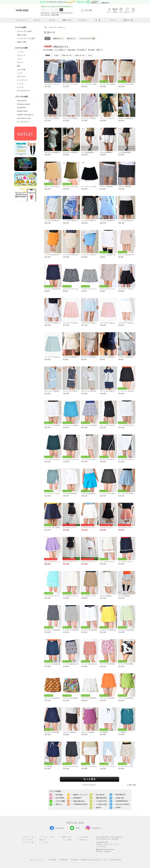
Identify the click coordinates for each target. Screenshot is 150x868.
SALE (90, 55)
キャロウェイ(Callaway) (53, 630)
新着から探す (22, 35)
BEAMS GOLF (22, 111)
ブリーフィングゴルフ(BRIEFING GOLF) (53, 187)
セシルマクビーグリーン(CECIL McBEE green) (71, 528)
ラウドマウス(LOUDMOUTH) (108, 664)
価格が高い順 (67, 55)
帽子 (19, 66)
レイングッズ (22, 80)
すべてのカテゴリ (24, 91)
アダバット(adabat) (106, 187)
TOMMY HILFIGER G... (26, 115)
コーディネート (21, 20)
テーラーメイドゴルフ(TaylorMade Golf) (108, 459)
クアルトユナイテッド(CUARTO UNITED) (71, 289)
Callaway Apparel (24, 104)
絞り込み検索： (49, 50)
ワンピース (21, 55)
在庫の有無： (72, 50)
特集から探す (22, 42)
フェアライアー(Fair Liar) (127, 289)
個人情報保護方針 (115, 860)
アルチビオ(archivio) (70, 493)
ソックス (20, 84)
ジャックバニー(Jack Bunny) (127, 391)
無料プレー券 (128, 20)
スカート (20, 62)
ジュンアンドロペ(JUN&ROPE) (90, 84)
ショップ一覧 (44, 842)
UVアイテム (21, 77)
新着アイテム (67, 20)
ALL (47, 38)
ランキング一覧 (28, 842)
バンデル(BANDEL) (88, 152)
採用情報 (63, 860)
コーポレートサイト (37, 860)
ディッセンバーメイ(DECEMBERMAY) (90, 187)
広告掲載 (74, 860)
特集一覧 (43, 840)
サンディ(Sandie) (106, 596)
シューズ (20, 87)
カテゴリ (52, 20)
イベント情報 (67, 840)
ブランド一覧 (27, 840)
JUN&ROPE (22, 108)
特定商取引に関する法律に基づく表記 (94, 860)
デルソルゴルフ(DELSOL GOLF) (53, 118)
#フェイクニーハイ (67, 13)
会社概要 (52, 860)
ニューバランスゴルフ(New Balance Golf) (108, 425)
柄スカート (71, 38)
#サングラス (55, 13)
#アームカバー (46, 13)
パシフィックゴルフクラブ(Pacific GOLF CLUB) (108, 118)
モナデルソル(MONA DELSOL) (127, 118)
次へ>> (94, 785)
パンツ (20, 59)
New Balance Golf (24, 118)
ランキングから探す (24, 31)
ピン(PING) (104, 732)
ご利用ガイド (84, 840)
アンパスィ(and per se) (108, 255)
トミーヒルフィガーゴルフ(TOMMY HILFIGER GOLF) (108, 562)
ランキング (83, 20)
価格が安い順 (80, 55)
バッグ (20, 73)
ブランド (37, 20)
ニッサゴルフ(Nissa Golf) (53, 221)
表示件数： (92, 50)
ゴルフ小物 (21, 70)
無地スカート (58, 38)
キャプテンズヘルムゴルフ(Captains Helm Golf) (53, 84)
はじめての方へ (84, 837)
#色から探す (55, 15)
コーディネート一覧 (46, 837)
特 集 (98, 20)
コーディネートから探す (26, 38)
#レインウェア (46, 15)
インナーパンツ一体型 (87, 38)
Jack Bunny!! (22, 101)
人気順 (56, 55)
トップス (20, 52)
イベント (113, 20)
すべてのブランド (24, 122)
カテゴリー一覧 (28, 837)
